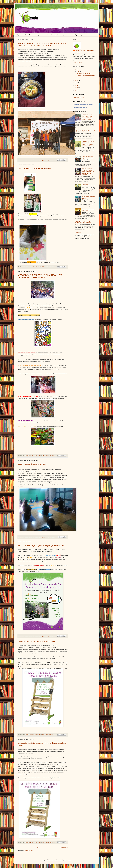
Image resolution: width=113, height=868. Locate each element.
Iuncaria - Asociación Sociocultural (84, 51)
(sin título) (78, 232)
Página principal (21, 35)
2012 (77, 90)
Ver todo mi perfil (78, 62)
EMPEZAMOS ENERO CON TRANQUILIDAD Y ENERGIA (83, 222)
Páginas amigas (79, 35)
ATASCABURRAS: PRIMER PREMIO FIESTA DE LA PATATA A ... (86, 75)
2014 (77, 85)
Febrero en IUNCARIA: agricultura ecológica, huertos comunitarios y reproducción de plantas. (88, 143)
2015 (77, 83)
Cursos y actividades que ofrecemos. (61, 35)
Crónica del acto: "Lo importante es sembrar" (88, 157)
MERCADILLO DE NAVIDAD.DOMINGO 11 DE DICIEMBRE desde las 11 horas (40, 276)
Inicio (38, 847)
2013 (77, 88)
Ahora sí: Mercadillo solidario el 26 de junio (37, 641)
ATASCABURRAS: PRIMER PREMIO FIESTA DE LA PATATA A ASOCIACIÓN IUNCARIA (42, 44)
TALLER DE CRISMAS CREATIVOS (34, 168)
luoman (54, 860)
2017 (77, 69)
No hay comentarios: (50, 160)
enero (78, 72)
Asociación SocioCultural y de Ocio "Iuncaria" (83, 104)
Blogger (69, 860)
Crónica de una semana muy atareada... (88, 210)
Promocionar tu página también (80, 108)
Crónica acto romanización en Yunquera (89, 185)
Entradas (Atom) (29, 850)
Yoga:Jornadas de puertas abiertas (32, 464)
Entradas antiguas (63, 847)
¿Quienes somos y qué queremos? (38, 35)
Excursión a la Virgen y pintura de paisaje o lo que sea (41, 545)
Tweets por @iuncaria (79, 97)
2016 (77, 80)
